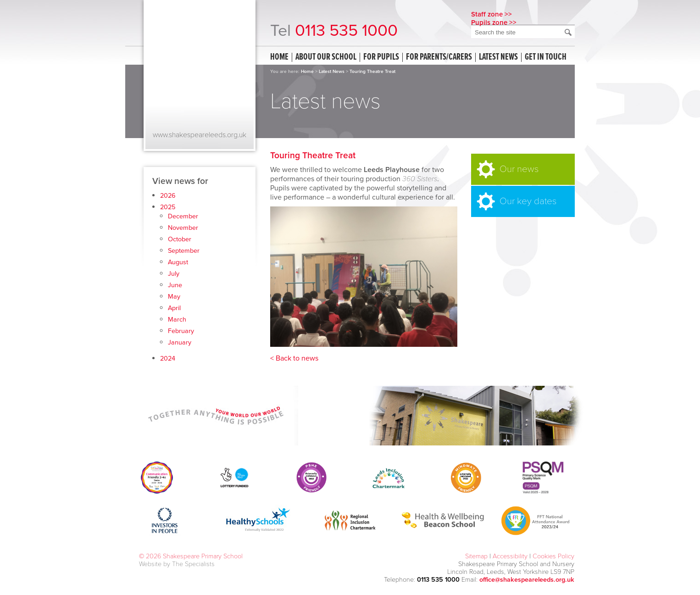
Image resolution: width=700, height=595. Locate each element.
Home (279, 57)
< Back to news (294, 358)
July (174, 274)
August (178, 262)
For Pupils (381, 57)
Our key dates (528, 201)
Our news (519, 169)
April (174, 308)
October (180, 239)
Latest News (332, 72)
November (183, 228)
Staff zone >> (492, 14)
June (175, 285)
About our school (326, 57)
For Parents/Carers (439, 57)
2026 (168, 196)
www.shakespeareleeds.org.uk (200, 135)
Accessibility (510, 556)
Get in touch (546, 57)
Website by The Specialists (177, 564)
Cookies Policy (553, 556)
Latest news (498, 57)
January (180, 342)
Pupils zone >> (494, 22)
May (174, 297)
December (183, 216)
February (181, 331)
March (177, 320)
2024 (168, 359)
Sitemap (476, 556)
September (184, 251)
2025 (168, 207)
